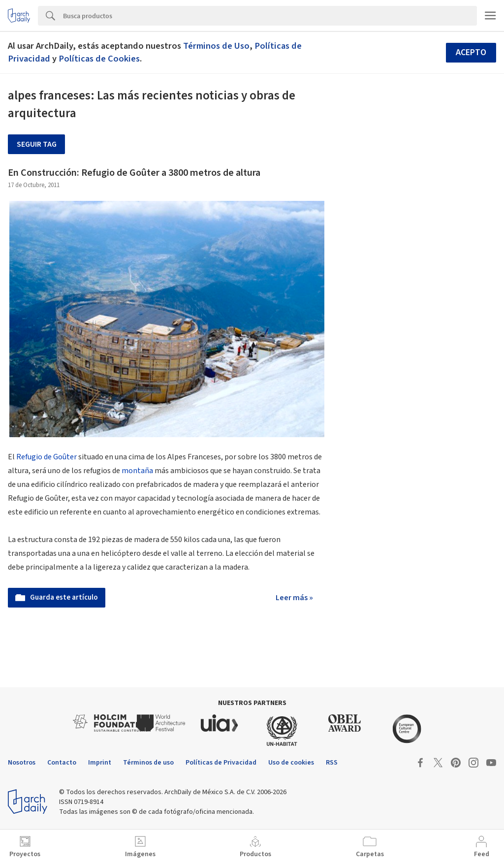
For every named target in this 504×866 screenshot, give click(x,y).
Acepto (471, 52)
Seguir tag (37, 144)
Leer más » (294, 598)
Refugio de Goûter (47, 457)
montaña (137, 471)
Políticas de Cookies (99, 59)
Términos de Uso (216, 46)
